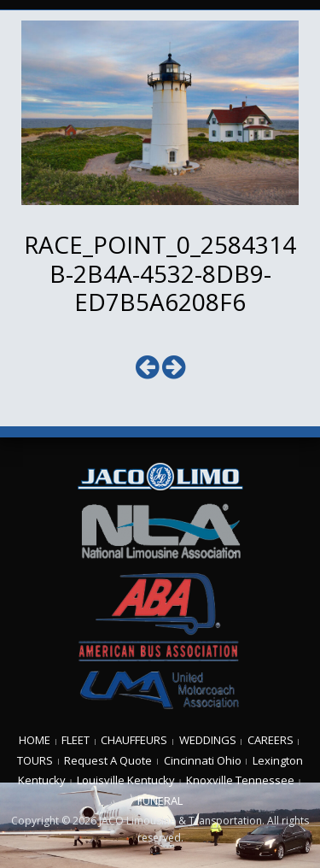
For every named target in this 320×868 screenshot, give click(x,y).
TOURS (35, 760)
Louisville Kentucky (126, 780)
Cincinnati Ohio (203, 760)
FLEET (76, 740)
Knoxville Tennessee (240, 780)
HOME (35, 740)
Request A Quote (108, 760)
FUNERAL (160, 801)
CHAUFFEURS (134, 740)
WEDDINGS (208, 740)
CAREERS (271, 740)
